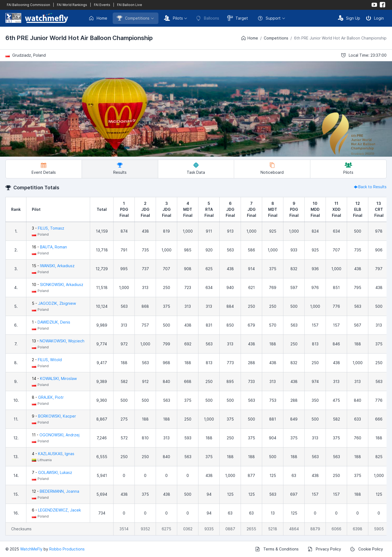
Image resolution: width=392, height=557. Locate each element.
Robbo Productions (67, 549)
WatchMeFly (31, 549)
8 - (48, 397)
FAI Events (102, 5)
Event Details (44, 168)
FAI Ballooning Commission (28, 5)
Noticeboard (272, 168)
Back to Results (370, 187)
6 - (56, 510)
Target (238, 18)
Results (120, 168)
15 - (53, 266)
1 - (51, 322)
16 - (49, 247)
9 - (54, 416)
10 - (58, 284)
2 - (47, 360)
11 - (56, 435)
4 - (53, 454)
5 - (54, 303)
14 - (54, 378)
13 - (58, 341)
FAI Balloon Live (130, 5)
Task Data (196, 168)
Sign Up (349, 18)
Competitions (133, 18)
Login (375, 18)
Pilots (173, 18)
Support (269, 18)
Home (98, 18)
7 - (52, 472)
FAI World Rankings (72, 5)
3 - (48, 228)
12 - (56, 491)
